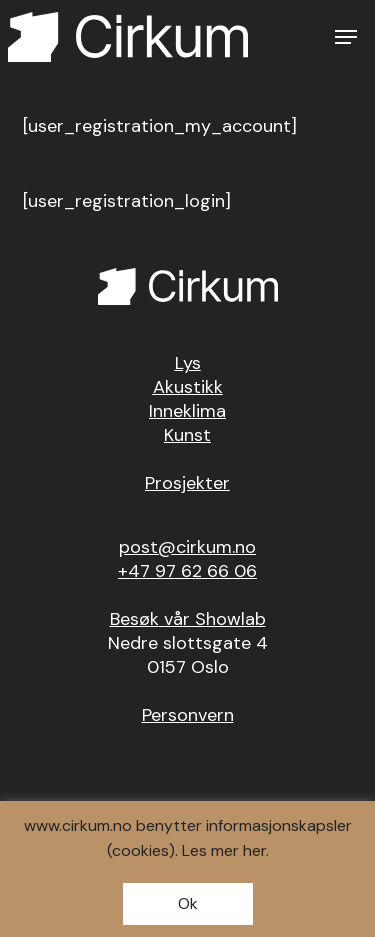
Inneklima (187, 411)
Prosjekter (187, 483)
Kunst (187, 435)
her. (256, 850)
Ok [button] (188, 903)
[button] (346, 37)
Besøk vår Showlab (188, 619)
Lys (188, 363)
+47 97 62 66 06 (187, 571)
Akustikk (188, 387)
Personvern (188, 715)
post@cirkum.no (187, 547)
